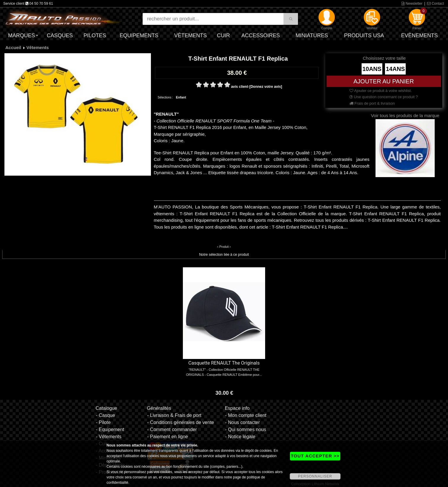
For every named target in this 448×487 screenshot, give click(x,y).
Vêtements (191, 35)
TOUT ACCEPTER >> (315, 456)
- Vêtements (109, 437)
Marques (21, 35)
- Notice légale (240, 437)
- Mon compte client (246, 415)
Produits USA (364, 35)
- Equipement (110, 429)
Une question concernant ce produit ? (384, 97)
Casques (60, 35)
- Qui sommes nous (246, 429)
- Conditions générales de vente (181, 422)
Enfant (181, 97)
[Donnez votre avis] (266, 87)
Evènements (419, 35)
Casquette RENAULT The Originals (224, 363)
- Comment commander (172, 429)
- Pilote (103, 422)
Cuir (223, 35)
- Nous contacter (242, 422)
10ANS (372, 69)
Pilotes (95, 35)
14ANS (395, 69)
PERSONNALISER (315, 476)
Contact (435, 4)
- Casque (105, 415)
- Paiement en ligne (167, 437)
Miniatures (312, 35)
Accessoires (261, 35)
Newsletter (412, 4)
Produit (224, 247)
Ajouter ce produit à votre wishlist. (381, 91)
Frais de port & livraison (372, 103)
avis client (240, 87)
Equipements (139, 35)
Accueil (13, 47)
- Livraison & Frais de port (174, 415)
